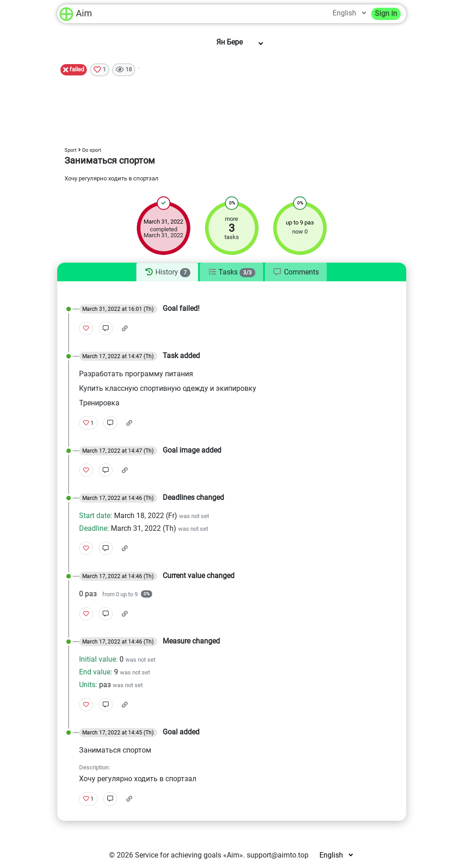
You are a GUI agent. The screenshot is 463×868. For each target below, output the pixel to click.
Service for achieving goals (178, 855)
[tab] (167, 272)
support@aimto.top (278, 855)
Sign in (386, 13)
